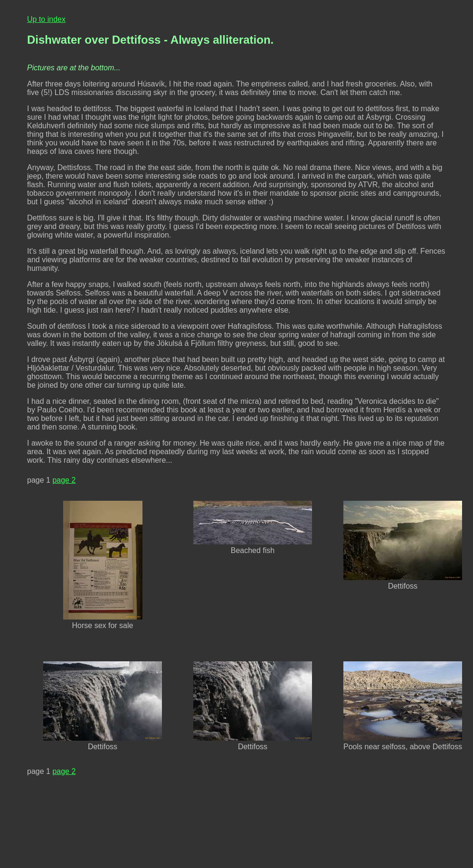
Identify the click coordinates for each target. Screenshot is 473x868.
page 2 (64, 480)
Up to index (46, 19)
